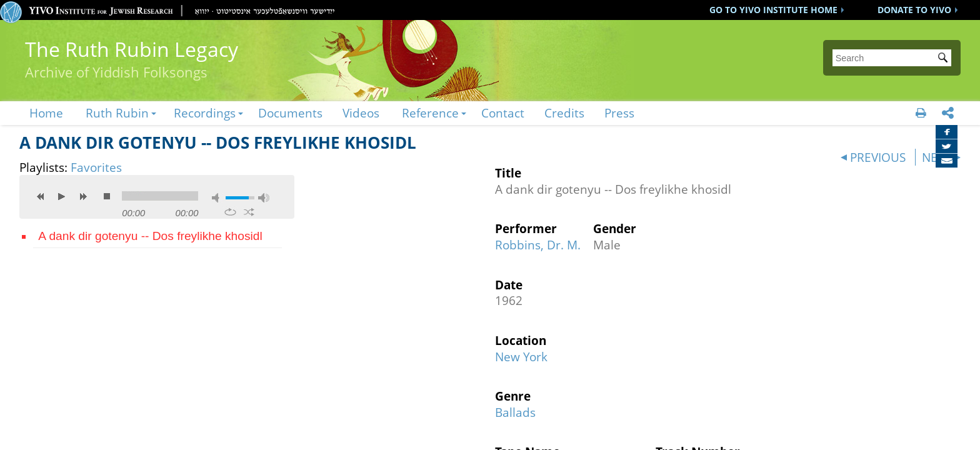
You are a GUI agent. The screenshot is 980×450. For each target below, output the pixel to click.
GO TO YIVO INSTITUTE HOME (773, 10)
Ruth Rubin (117, 113)
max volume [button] (264, 198)
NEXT (937, 157)
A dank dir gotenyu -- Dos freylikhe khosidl (150, 236)
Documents (290, 113)
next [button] (83, 196)
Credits (564, 113)
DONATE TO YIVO (914, 10)
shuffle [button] (249, 212)
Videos (361, 113)
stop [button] (107, 196)
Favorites (96, 167)
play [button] (62, 196)
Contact (503, 113)
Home (46, 113)
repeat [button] (230, 212)
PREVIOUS (878, 157)
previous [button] (41, 196)
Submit (945, 59)
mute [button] (217, 198)
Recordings (205, 113)
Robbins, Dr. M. (538, 245)
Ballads (515, 412)
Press (619, 113)
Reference (430, 113)
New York (521, 357)
